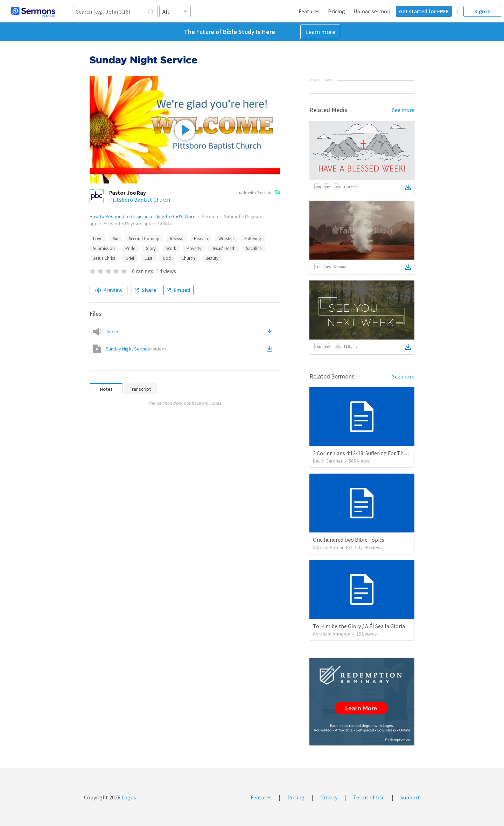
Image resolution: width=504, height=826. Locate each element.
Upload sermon (372, 11)
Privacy (329, 797)
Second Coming (144, 239)
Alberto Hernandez (333, 547)
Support (410, 797)
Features (309, 11)
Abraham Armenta (332, 634)
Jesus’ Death (224, 248)
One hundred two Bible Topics (349, 540)
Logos (128, 797)
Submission (104, 248)
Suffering (253, 239)
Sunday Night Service (136, 349)
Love (98, 239)
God (167, 258)
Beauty (212, 258)
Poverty (194, 248)
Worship (226, 239)
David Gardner (328, 461)
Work (171, 248)
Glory (151, 248)
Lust (148, 258)
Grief (130, 258)
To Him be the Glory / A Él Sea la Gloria (359, 626)
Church (188, 258)
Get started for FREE (424, 11)
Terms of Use (369, 797)
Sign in (482, 11)
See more (403, 110)
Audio (112, 332)
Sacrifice (254, 248)
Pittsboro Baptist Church (140, 200)
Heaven (201, 239)
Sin (115, 239)
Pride (130, 248)
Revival (177, 239)
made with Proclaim (258, 193)
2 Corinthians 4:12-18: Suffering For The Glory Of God (375, 453)
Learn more (320, 32)
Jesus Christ (104, 258)
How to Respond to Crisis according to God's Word (143, 216)
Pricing (337, 11)
